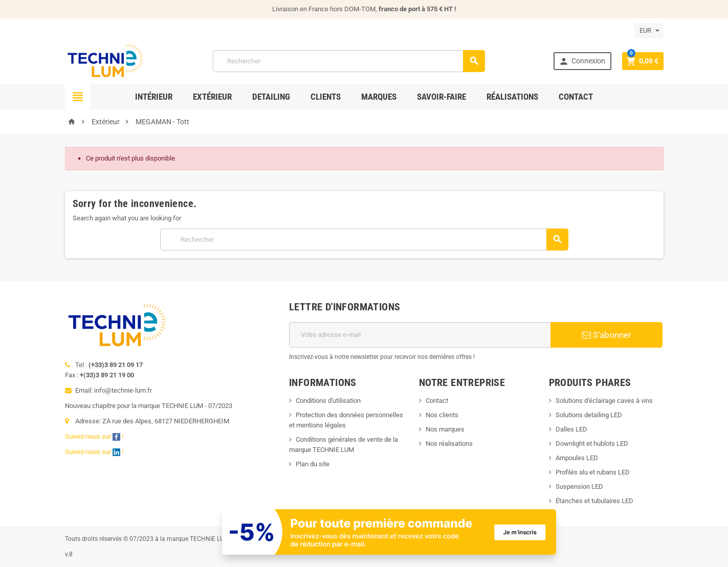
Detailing (271, 97)
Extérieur (212, 97)
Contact (576, 97)
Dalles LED (571, 429)
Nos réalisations (449, 444)
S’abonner (607, 335)
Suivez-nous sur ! (95, 436)
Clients (326, 97)
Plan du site (313, 464)
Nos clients (442, 415)
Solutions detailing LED (589, 415)
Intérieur (154, 97)
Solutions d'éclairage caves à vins (604, 401)
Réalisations (512, 97)
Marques (379, 97)
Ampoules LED (577, 458)
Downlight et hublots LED (592, 444)
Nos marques (445, 429)
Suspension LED (579, 486)
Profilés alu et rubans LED (593, 472)
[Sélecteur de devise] (649, 31)
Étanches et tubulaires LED (594, 501)
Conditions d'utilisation (328, 401)
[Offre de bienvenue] (389, 531)
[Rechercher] (349, 61)
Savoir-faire (442, 97)
